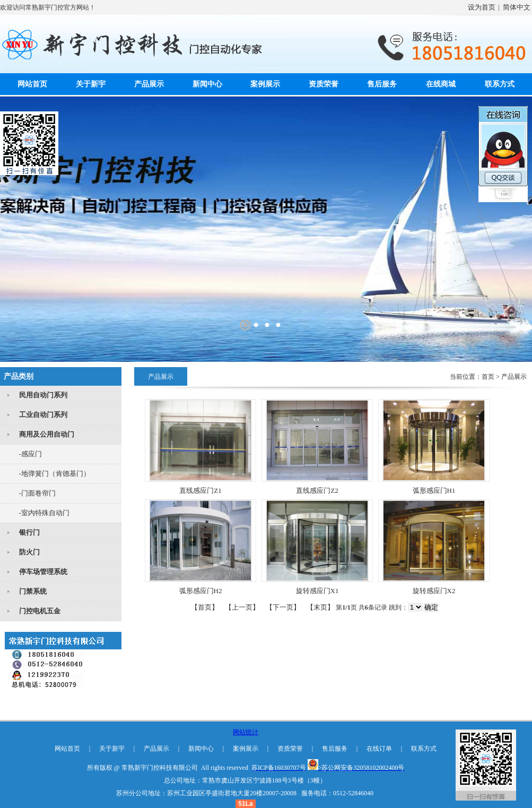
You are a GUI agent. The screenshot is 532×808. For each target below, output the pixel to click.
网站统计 (246, 732)
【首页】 (205, 607)
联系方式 (500, 84)
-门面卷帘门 (37, 493)
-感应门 (30, 454)
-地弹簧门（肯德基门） (55, 473)
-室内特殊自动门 (44, 513)
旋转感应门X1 (317, 591)
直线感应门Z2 (317, 490)
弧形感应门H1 (434, 490)
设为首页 (482, 7)
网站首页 (32, 84)
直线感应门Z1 (200, 490)
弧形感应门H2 (201, 591)
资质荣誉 (324, 84)
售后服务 (382, 84)
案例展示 (265, 84)
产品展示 (149, 84)
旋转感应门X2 (434, 591)
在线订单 (379, 749)
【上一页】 (242, 607)
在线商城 (441, 84)
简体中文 (517, 7)
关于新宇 (91, 84)
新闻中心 (207, 84)
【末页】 (320, 607)
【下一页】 (283, 607)
